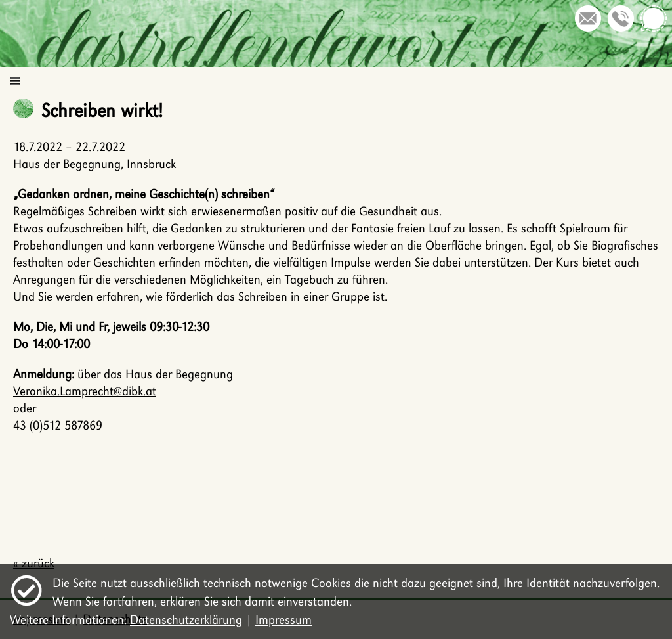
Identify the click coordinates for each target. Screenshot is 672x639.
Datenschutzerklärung (186, 620)
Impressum (283, 620)
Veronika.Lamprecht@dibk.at (85, 391)
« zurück (34, 563)
